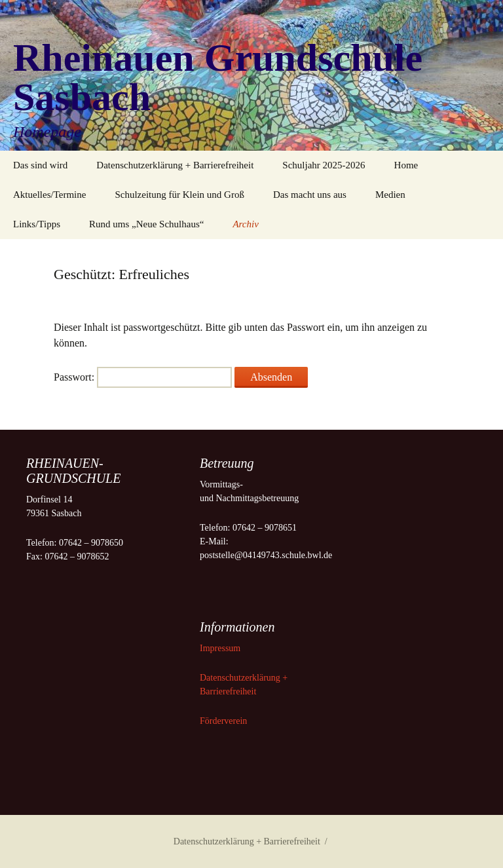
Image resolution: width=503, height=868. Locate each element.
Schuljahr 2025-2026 (324, 165)
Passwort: (143, 377)
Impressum (221, 648)
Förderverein (223, 721)
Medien (390, 195)
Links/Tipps (37, 224)
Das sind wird (40, 165)
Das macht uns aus (310, 195)
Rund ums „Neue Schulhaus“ (146, 224)
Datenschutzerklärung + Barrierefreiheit (175, 165)
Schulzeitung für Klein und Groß (179, 195)
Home (406, 165)
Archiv (245, 224)
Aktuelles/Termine (49, 195)
